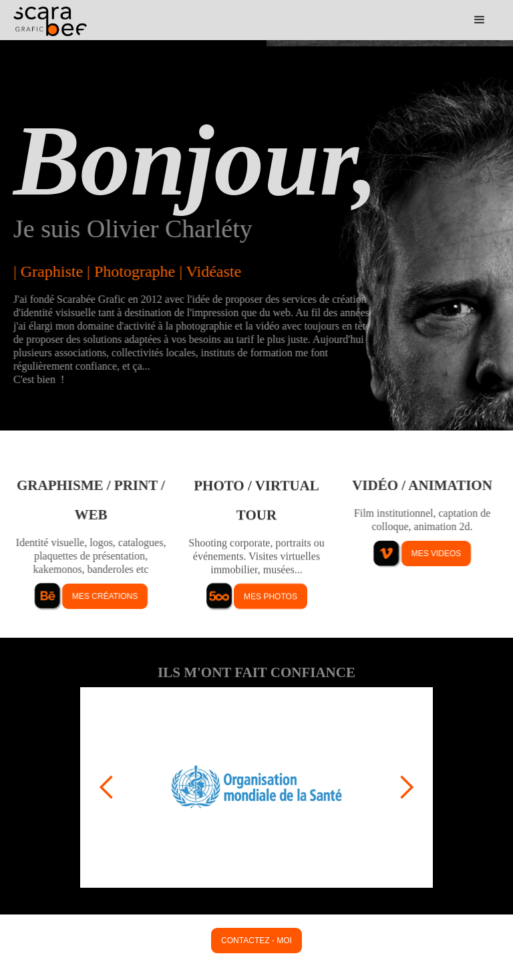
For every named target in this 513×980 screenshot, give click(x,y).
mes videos (437, 554)
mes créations (105, 596)
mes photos (271, 596)
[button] (480, 20)
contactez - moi (256, 941)
